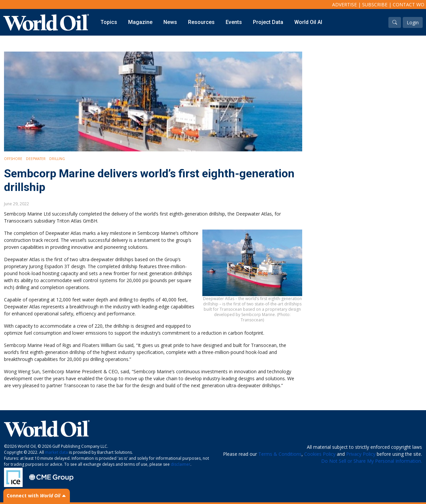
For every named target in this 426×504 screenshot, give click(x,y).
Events (234, 22)
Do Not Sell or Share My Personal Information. (372, 461)
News (170, 22)
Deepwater (36, 159)
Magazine (140, 22)
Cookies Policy (320, 454)
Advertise (344, 4)
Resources (201, 22)
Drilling (57, 159)
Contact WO (409, 4)
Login (413, 22)
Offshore (13, 159)
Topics (109, 22)
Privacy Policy (361, 454)
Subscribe (375, 4)
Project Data (268, 22)
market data (56, 452)
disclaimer (181, 464)
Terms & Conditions (280, 454)
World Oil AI (308, 22)
